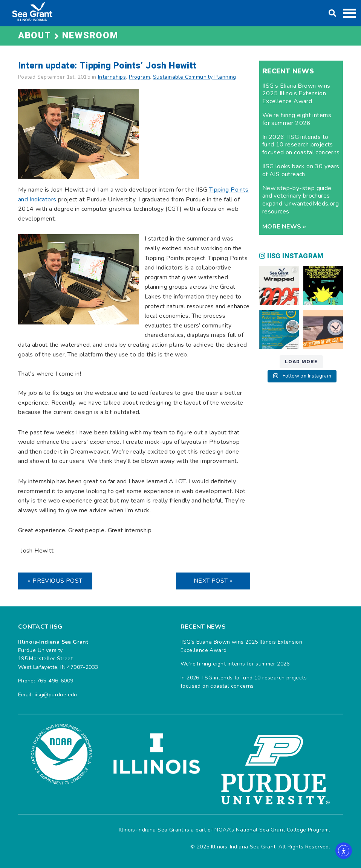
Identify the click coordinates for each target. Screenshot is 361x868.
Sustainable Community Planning (195, 77)
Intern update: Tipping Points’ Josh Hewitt (107, 66)
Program (139, 77)
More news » (284, 227)
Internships (112, 77)
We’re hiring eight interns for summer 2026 (297, 119)
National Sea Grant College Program (282, 830)
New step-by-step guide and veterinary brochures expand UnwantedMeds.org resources (301, 200)
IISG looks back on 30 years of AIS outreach (301, 170)
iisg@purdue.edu (56, 695)
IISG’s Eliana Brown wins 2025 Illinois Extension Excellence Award (296, 94)
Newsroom (90, 36)
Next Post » (213, 581)
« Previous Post (55, 581)
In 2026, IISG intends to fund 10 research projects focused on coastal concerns (301, 145)
